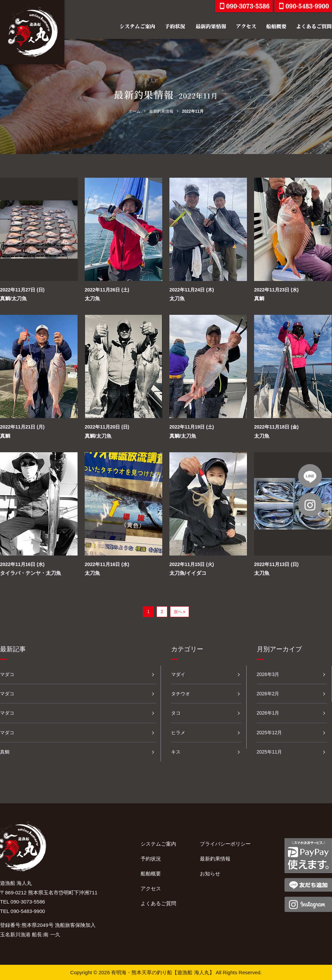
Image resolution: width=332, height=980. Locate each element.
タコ (176, 713)
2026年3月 (268, 674)
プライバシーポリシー (225, 844)
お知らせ (210, 874)
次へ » (180, 612)
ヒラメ (178, 733)
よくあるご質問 (158, 903)
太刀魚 (92, 298)
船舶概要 (151, 874)
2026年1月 (268, 713)
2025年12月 (269, 733)
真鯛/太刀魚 (13, 298)
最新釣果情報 (215, 859)
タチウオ (181, 694)
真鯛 (259, 298)
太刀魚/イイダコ (188, 573)
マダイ (178, 674)
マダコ (7, 674)
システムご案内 (158, 844)
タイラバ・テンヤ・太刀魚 (30, 573)
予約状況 (151, 859)
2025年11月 (269, 752)
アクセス (151, 888)
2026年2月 (268, 694)
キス (176, 752)
